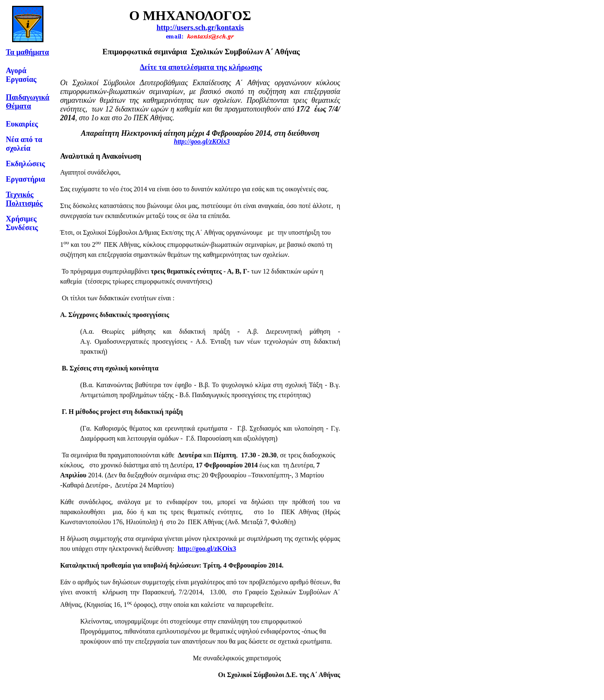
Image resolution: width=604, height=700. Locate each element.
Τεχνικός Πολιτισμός (24, 199)
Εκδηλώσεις (25, 164)
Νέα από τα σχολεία (24, 144)
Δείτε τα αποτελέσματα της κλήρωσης (201, 67)
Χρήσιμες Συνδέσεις (22, 223)
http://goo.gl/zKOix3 (202, 141)
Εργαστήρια (25, 179)
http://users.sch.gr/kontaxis (200, 28)
